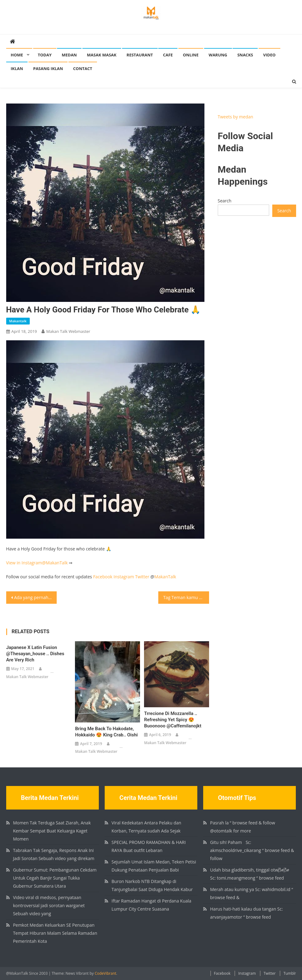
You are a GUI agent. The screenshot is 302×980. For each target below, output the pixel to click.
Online (191, 55)
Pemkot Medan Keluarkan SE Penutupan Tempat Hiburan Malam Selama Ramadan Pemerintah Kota (55, 933)
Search (225, 201)
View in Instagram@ (26, 563)
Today (45, 55)
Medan (69, 55)
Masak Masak (102, 55)
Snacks (245, 55)
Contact (83, 68)
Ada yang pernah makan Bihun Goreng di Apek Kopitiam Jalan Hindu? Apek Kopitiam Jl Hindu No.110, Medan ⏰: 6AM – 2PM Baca (36, 597)
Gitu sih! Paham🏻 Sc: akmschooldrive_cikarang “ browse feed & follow (252, 850)
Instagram (124, 577)
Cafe (168, 55)
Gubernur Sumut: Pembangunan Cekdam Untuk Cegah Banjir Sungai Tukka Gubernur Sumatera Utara (55, 878)
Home (17, 55)
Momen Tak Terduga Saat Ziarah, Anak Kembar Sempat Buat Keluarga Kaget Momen (52, 831)
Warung (218, 55)
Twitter (142, 577)
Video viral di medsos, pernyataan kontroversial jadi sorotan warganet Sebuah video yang (49, 905)
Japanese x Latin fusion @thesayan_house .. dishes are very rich (35, 654)
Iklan (17, 68)
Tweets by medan (236, 117)
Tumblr (290, 973)
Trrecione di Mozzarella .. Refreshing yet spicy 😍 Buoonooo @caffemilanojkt (173, 720)
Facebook (103, 577)
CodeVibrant (106, 973)
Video (269, 55)
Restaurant (140, 55)
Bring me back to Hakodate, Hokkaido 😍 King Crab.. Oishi (106, 732)
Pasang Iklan (48, 68)
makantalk (18, 321)
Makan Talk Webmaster (68, 331)
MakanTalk (57, 563)
